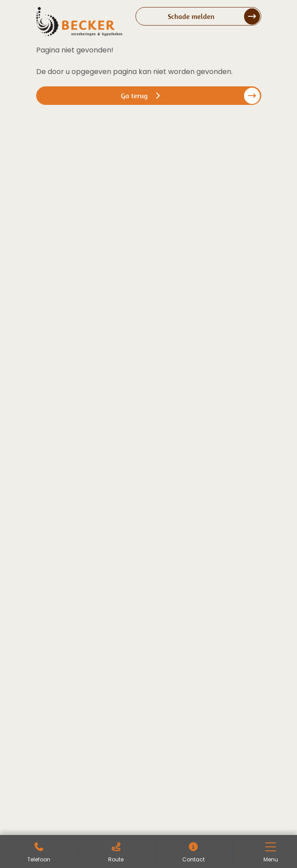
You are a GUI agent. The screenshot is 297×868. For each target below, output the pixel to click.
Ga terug (141, 96)
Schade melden (191, 16)
